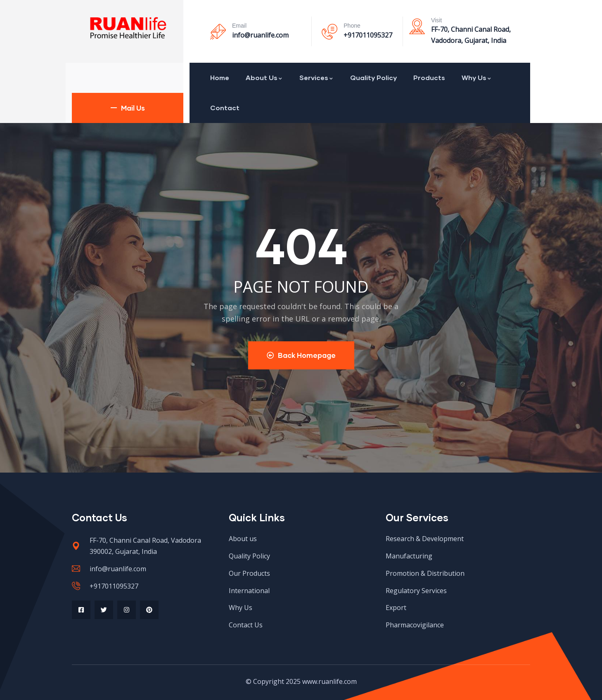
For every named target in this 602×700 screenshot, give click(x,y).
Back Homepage (301, 355)
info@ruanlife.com (260, 35)
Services (316, 77)
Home (220, 77)
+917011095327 (368, 35)
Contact (225, 108)
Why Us (477, 77)
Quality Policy (373, 77)
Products (429, 77)
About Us (264, 77)
